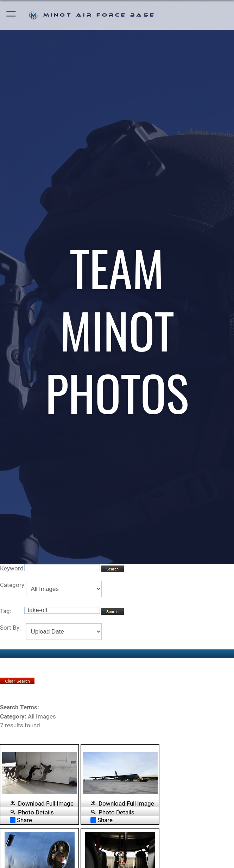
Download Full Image (46, 803)
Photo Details (36, 812)
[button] (11, 15)
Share (21, 820)
